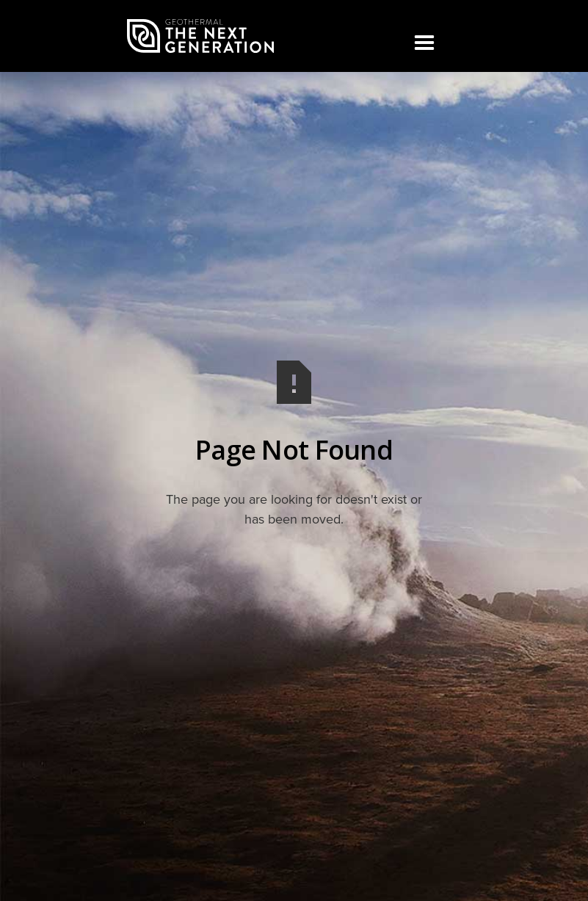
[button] (424, 43)
